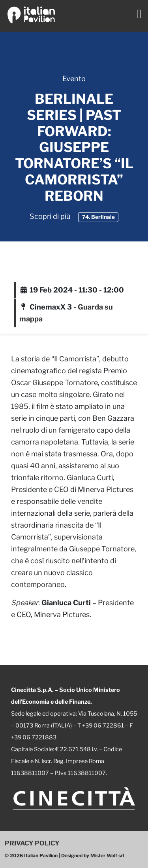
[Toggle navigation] (139, 14)
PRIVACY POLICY (32, 843)
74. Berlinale (98, 217)
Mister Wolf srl (107, 856)
